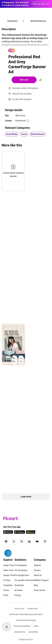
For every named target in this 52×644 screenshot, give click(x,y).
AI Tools (7, 580)
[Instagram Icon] (22, 541)
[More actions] (21, 361)
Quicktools (19, 585)
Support (37, 565)
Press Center (40, 590)
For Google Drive (22, 575)
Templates (8, 585)
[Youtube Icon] (37, 541)
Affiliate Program (41, 580)
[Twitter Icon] (14, 541)
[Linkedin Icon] (29, 541)
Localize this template (22, 99)
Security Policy (20, 632)
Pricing (18, 595)
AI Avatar (19, 590)
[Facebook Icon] (6, 541)
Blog (36, 585)
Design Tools (9, 575)
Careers (37, 570)
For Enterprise (21, 565)
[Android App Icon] (20, 533)
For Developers (21, 570)
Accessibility (33, 632)
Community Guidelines (22, 626)
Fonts (6, 595)
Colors (6, 590)
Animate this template (22, 94)
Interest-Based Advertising (26, 620)
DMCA (36, 626)
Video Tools (8, 570)
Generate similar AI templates (25, 88)
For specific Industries (24, 580)
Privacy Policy (33, 609)
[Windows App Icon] (31, 533)
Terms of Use (19, 609)
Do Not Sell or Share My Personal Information (26, 614)
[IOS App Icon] (8, 533)
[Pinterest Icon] (45, 541)
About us (38, 575)
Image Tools (9, 565)
